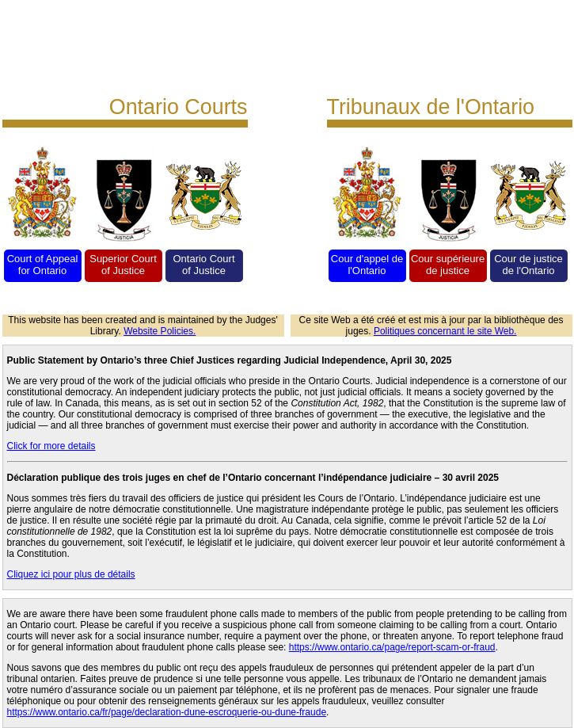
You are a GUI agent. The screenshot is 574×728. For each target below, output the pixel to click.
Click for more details (51, 446)
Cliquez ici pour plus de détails (71, 574)
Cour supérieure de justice (448, 265)
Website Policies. (160, 331)
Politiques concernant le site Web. (445, 331)
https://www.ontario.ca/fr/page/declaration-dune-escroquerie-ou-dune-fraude (167, 712)
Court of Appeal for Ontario (43, 265)
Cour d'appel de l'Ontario (367, 265)
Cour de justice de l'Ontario (528, 265)
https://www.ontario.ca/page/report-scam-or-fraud (392, 647)
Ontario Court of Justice (203, 265)
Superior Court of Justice (123, 265)
